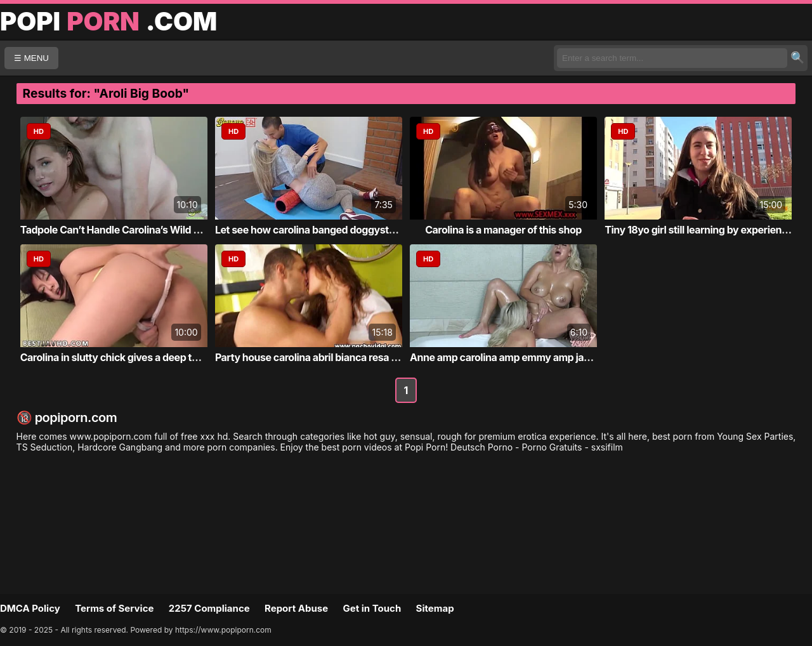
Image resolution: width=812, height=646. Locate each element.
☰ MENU (31, 58)
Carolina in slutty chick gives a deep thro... (118, 357)
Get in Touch (372, 608)
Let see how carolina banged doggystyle (309, 230)
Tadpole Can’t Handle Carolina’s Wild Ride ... (123, 230)
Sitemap (435, 608)
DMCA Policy (30, 608)
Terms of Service (114, 608)
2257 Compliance (209, 608)
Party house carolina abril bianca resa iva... (314, 357)
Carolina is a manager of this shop (503, 230)
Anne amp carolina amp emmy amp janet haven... (524, 357)
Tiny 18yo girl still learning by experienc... (700, 230)
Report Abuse (296, 608)
